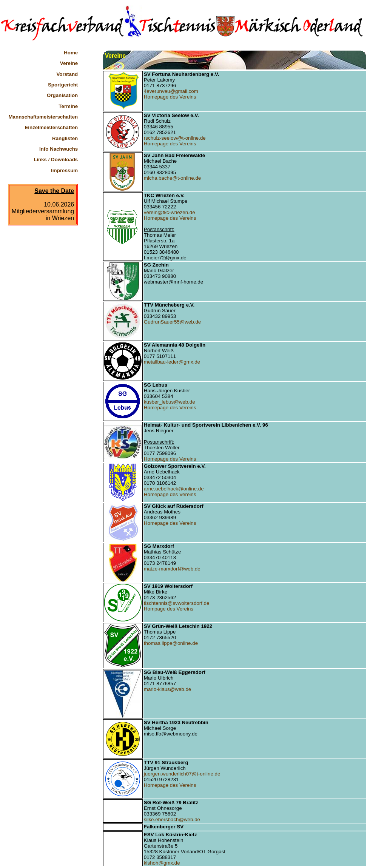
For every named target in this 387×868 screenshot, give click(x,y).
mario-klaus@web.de (167, 689)
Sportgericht (63, 85)
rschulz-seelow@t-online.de (175, 138)
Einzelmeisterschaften (51, 127)
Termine (68, 106)
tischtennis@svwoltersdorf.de (177, 603)
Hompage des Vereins (169, 609)
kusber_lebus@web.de (170, 402)
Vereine (69, 63)
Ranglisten (65, 138)
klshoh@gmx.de (162, 863)
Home (71, 53)
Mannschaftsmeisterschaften (43, 117)
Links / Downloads (56, 160)
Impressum (64, 170)
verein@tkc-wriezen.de (170, 212)
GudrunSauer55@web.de (172, 322)
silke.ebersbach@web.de (172, 819)
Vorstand (67, 74)
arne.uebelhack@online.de (174, 489)
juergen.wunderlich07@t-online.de (182, 774)
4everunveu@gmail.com (171, 91)
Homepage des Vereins (170, 97)
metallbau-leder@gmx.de (172, 362)
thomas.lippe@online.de (171, 643)
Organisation (62, 95)
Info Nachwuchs (59, 149)
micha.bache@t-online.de (172, 178)
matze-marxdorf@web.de (172, 569)
